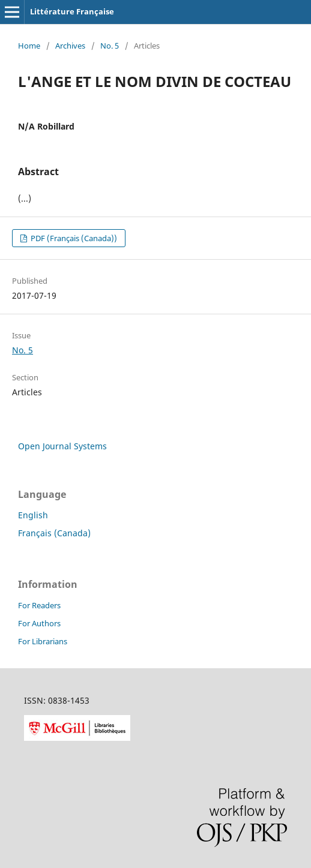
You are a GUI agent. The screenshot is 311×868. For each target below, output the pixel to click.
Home (29, 46)
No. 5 (110, 46)
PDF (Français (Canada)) (73, 238)
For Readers (39, 605)
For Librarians (43, 641)
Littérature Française (72, 11)
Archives (70, 46)
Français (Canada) (54, 533)
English (33, 515)
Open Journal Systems (62, 446)
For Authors (39, 623)
